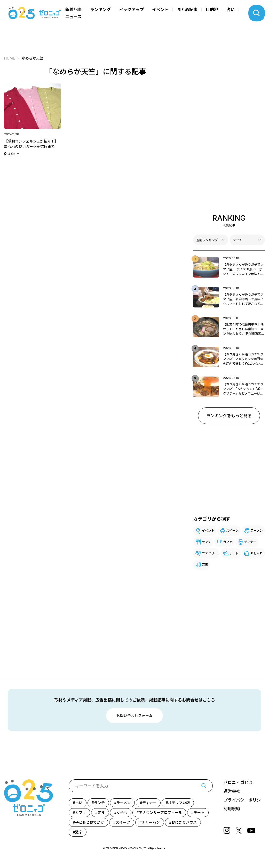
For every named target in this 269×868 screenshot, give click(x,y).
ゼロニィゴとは (238, 782)
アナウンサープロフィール (160, 812)
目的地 (212, 10)
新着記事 (74, 10)
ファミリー (210, 553)
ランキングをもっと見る (229, 416)
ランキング (100, 10)
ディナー (250, 542)
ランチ (207, 542)
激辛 (79, 832)
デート (234, 553)
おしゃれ (257, 553)
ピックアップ (131, 10)
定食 (101, 812)
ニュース (73, 17)
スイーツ (232, 531)
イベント (160, 10)
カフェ (228, 542)
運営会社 (232, 791)
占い (231, 10)
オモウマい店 (179, 803)
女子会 (122, 812)
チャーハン (151, 822)
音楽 (205, 565)
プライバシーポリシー (244, 800)
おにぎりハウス (184, 822)
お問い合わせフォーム (134, 716)
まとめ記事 (187, 10)
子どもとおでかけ (90, 822)
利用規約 (232, 809)
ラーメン (257, 531)
